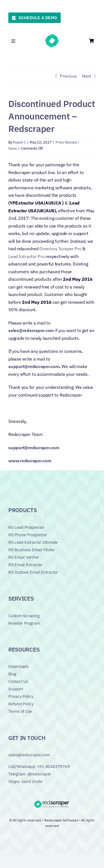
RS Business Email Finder (32, 550)
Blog (12, 674)
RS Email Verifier (24, 557)
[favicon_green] (52, 35)
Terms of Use (20, 711)
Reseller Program (24, 623)
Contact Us (18, 681)
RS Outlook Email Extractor (33, 572)
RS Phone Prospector (28, 535)
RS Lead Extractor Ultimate (33, 542)
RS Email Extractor (26, 565)
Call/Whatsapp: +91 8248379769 (39, 766)
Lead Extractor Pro (26, 256)
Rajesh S (19, 142)
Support (16, 689)
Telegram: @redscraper (30, 774)
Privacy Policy (21, 696)
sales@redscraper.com (29, 755)
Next (87, 76)
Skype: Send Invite (25, 781)
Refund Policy (21, 704)
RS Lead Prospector (26, 527)
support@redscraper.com (34, 366)
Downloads (18, 666)
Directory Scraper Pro (60, 249)
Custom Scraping (24, 616)
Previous (68, 76)
